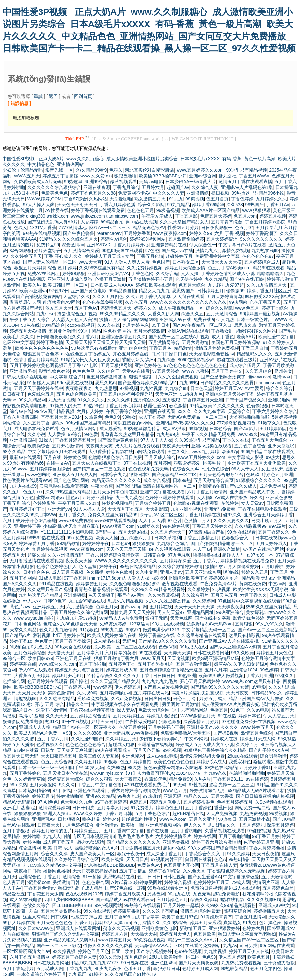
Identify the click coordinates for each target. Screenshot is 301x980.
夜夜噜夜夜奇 (79, 388)
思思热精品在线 (119, 877)
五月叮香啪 (272, 566)
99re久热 (19, 785)
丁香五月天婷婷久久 (212, 526)
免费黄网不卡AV (134, 193)
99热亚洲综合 (230, 612)
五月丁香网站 (23, 578)
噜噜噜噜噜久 (270, 273)
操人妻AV (126, 710)
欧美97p (230, 452)
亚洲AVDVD (98, 245)
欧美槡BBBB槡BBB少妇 (163, 176)
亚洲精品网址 (200, 612)
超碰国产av (178, 187)
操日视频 (220, 193)
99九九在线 (179, 894)
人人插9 (205, 497)
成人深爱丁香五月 (164, 854)
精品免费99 (180, 779)
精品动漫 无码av (258, 578)
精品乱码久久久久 (254, 354)
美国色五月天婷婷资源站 (236, 342)
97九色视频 (179, 555)
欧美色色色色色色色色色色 (42, 348)
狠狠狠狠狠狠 (27, 813)
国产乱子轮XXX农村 (269, 750)
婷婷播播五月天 (269, 911)
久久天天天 (57, 716)
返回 (53, 96)
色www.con (259, 377)
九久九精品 (216, 279)
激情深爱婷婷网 (54, 808)
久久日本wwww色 (36, 928)
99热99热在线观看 (46, 538)
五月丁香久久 (72, 515)
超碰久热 (36, 555)
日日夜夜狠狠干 (217, 228)
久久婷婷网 (204, 601)
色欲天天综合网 (154, 710)
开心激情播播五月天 (140, 848)
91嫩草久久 (269, 423)
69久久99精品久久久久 (122, 314)
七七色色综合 (215, 469)
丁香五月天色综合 (269, 440)
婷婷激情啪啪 (70, 796)
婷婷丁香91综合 (165, 871)
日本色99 (121, 543)
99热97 (133, 630)
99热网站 (238, 302)
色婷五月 (138, 802)
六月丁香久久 (253, 595)
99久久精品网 (32, 400)
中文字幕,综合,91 (67, 377)
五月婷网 (162, 463)
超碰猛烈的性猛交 (139, 819)
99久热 (134, 767)
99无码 (179, 785)
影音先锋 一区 (59, 170)
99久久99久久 (269, 624)
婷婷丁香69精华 (208, 205)
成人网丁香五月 (59, 842)
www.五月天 (153, 658)
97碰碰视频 (259, 831)
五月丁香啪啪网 (187, 831)
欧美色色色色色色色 (174, 762)
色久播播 (95, 572)
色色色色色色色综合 (86, 744)
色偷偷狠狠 (258, 406)
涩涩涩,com (39, 882)
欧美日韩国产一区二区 (65, 285)
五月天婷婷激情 (149, 331)
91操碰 (96, 974)
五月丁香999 (117, 917)
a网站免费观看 (150, 452)
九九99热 (189, 383)
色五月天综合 (192, 285)
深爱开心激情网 (52, 710)
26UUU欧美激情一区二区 (174, 957)
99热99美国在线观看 (122, 251)
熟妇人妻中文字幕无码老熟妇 (247, 934)
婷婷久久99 (201, 233)
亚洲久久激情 (227, 549)
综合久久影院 (151, 205)
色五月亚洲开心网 (181, 865)
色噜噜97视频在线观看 (196, 503)
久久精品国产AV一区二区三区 (250, 940)
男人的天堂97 (171, 612)
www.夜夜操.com (170, 233)
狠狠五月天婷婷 (30, 268)
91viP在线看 (26, 750)
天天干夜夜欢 (128, 779)
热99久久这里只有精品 (269, 607)
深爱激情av (73, 245)
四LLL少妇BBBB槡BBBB (69, 900)
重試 (38, 96)
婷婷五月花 (43, 796)
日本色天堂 (201, 388)
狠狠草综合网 (238, 911)
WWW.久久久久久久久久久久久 (126, 561)
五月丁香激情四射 (194, 664)
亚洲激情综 (198, 193)
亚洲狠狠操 (75, 595)
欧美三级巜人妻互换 (99, 756)
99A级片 (277, 526)
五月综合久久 (147, 400)
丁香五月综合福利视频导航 (126, 394)
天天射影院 (157, 509)
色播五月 (219, 710)
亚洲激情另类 (23, 371)
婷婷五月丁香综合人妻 (74, 957)
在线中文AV (58, 463)
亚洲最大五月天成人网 (75, 475)
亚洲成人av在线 (175, 319)
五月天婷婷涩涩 (222, 239)
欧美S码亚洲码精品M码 (216, 658)
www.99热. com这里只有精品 (251, 681)
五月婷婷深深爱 (176, 561)
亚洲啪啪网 (279, 400)
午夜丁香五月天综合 (30, 319)
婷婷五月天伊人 (175, 934)
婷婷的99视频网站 (148, 239)
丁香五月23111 (228, 779)
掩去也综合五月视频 (77, 314)
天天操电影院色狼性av (211, 354)
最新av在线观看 (25, 457)
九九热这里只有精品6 (40, 595)
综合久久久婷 (54, 854)
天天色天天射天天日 (77, 205)
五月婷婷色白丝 (278, 888)
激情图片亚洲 (266, 882)
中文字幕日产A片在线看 (242, 245)
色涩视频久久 (50, 744)
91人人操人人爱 (89, 509)
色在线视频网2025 (84, 894)
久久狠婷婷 (199, 589)
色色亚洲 (44, 641)
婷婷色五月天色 (94, 951)
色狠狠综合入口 (237, 538)
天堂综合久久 (77, 296)
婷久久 (256, 497)
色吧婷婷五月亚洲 (261, 842)
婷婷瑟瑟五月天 (92, 584)
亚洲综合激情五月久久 (124, 337)
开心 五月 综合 (49, 704)
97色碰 (152, 251)
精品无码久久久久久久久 (117, 480)
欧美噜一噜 (132, 825)
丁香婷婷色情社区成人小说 (228, 273)
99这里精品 (89, 331)
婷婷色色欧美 (119, 572)
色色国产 (161, 262)
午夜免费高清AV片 (218, 584)
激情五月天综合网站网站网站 (128, 319)
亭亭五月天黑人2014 (61, 417)
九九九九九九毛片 (160, 681)
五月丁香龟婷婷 (18, 969)
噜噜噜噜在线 (207, 555)
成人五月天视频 (68, 572)
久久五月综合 (259, 371)
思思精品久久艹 (224, 825)
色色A (220, 859)
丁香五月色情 (150, 256)
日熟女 (48, 750)
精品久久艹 (78, 704)
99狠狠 (111, 762)
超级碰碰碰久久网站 (256, 331)
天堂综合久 (239, 411)
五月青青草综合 (227, 222)
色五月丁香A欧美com (229, 268)
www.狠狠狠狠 (256, 210)
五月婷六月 (153, 187)
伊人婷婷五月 (128, 687)
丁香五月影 (186, 216)
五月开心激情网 (68, 446)
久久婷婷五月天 (26, 256)
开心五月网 (185, 699)
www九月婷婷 (206, 452)
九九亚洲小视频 (186, 509)
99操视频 (198, 429)
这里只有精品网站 (190, 710)
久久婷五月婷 (88, 762)
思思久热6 (105, 383)
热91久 (52, 722)
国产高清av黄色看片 (118, 440)
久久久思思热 (282, 687)
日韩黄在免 (154, 555)
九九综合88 (177, 388)
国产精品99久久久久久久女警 (168, 641)
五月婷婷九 (253, 825)
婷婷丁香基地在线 (157, 635)
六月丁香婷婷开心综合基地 (29, 520)
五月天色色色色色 (55, 923)
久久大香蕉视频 (163, 595)
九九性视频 (151, 388)
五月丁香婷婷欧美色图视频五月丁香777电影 (54, 365)
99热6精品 (239, 859)
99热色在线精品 (221, 767)
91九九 (176, 199)
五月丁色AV (86, 308)
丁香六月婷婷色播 (117, 205)
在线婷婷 (230, 503)
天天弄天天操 (177, 653)
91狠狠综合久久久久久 (259, 480)
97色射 (175, 520)
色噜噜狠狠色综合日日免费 (115, 457)
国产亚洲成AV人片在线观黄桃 (230, 641)
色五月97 (244, 228)
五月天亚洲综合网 (203, 572)
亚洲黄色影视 (279, 497)
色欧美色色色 (55, 193)
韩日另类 (249, 946)
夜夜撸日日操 (27, 871)
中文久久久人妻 (169, 193)
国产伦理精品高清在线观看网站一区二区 (156, 486)
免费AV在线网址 (44, 273)
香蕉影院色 (155, 779)
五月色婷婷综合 (30, 653)
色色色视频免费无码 (149, 469)
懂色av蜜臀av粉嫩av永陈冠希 (173, 767)
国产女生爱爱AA (204, 877)
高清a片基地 (31, 716)
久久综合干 (108, 371)
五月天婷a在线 (133, 532)
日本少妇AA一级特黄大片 (191, 182)
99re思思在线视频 (75, 383)
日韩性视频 (174, 877)
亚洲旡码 (172, 796)
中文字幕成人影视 (245, 457)
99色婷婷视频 (176, 526)
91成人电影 (50, 578)
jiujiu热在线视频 (141, 222)
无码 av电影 (151, 182)
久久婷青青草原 (30, 779)
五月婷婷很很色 (199, 802)
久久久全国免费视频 (178, 377)
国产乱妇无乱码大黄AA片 (53, 222)
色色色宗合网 (95, 882)
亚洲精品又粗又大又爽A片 (70, 940)
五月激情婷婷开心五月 (151, 279)
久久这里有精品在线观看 (201, 635)
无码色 (129, 641)
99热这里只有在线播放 (94, 348)
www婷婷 (102, 687)
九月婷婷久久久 (271, 199)
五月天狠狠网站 (117, 365)
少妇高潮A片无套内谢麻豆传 (71, 526)
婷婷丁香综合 (275, 308)
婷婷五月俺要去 (165, 802)
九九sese (46, 314)
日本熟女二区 (186, 262)
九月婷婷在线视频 (50, 549)
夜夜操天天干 (176, 446)
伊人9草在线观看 (35, 670)
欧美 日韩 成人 (58, 848)
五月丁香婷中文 (227, 371)
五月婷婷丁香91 (255, 767)
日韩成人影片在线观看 (25, 377)
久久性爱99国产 (87, 739)
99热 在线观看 (241, 532)
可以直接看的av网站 (134, 423)
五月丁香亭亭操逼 (73, 641)
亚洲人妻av (171, 572)
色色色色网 (84, 371)
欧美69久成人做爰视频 (221, 676)
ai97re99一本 (260, 555)
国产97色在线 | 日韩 (125, 888)
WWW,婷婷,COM (45, 199)
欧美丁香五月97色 (180, 917)
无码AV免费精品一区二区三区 (197, 417)
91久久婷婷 (238, 854)
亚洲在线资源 (97, 187)
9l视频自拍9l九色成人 (31, 647)
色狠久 (116, 170)
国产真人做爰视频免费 (166, 687)
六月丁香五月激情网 (207, 492)
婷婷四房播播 (126, 911)
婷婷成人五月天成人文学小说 (205, 744)
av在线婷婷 (257, 779)
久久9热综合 (175, 923)
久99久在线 (109, 325)
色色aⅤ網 (168, 647)
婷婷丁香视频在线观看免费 (98, 210)
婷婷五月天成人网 (258, 739)
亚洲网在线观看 (160, 411)
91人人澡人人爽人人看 (127, 262)
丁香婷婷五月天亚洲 (203, 400)
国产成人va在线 (177, 251)
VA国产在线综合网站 (263, 549)
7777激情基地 (73, 228)
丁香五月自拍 (255, 348)
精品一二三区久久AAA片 (192, 940)
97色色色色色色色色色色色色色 (195, 365)
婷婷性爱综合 (114, 239)
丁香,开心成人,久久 (64, 256)
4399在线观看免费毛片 (147, 785)
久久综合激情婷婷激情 (180, 566)
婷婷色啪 (32, 842)
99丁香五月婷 (266, 836)
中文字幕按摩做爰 (241, 877)
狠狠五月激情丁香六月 (116, 658)
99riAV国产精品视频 (54, 411)
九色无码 (202, 894)
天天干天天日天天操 (194, 607)
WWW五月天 (27, 176)
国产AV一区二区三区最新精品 (267, 630)
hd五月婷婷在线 (69, 635)
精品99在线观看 (269, 268)
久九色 (86, 802)
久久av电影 (258, 710)
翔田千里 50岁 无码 (85, 767)
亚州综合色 (30, 877)
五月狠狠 (171, 400)
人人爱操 (56, 434)
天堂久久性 (178, 452)
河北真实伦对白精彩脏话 (149, 170)
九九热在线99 (265, 251)
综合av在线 (21, 411)
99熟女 (129, 417)
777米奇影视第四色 (236, 423)
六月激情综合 (80, 607)
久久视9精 (87, 693)
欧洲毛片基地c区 (19, 808)
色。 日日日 (149, 877)
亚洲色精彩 (133, 756)
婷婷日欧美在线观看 (156, 285)
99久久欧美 (243, 653)
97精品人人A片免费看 (121, 618)
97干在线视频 (137, 463)
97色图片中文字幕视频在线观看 (249, 601)
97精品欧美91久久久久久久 (217, 406)
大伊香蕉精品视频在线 (111, 452)
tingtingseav (268, 383)
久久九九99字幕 (210, 411)
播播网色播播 (56, 871)
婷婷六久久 (145, 308)
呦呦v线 (231, 572)
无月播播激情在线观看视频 (36, 561)
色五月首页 (217, 199)
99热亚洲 (187, 676)
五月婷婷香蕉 (137, 233)
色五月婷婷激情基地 (106, 377)
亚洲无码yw (59, 509)
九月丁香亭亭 (146, 917)
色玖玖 (253, 475)
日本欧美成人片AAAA (112, 285)
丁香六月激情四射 (20, 417)
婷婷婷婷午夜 (96, 543)
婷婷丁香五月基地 (275, 394)
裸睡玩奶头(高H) (138, 360)
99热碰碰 (152, 796)
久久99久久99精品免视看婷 (158, 589)
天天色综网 (181, 618)
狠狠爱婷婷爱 (187, 463)
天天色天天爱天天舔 (126, 549)
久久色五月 (136, 302)
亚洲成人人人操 (35, 727)
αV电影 (259, 687)
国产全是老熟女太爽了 (223, 377)
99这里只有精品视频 (246, 170)
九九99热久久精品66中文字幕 (53, 865)
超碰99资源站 (91, 842)
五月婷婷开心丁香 (27, 509)
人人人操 (190, 273)
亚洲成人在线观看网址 (79, 928)
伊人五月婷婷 (232, 957)
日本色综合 (221, 429)
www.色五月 (247, 308)
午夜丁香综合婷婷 (124, 411)
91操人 (46, 440)
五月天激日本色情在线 (115, 492)
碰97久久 (232, 515)
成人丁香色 (223, 337)
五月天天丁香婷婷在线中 (39, 388)
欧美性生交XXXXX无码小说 (261, 589)
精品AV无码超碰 (19, 802)
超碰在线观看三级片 (237, 360)
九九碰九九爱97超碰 (77, 618)
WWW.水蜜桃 (196, 371)
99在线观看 (150, 653)
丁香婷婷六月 (77, 687)
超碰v (58, 423)
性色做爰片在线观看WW (27, 480)
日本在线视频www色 (275, 538)
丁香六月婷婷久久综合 (275, 411)
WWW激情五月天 (198, 716)
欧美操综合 (39, 446)
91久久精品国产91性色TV (131, 974)
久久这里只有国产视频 (50, 589)
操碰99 (159, 578)
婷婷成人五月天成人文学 (109, 256)
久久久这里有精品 (57, 699)
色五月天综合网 (56, 762)
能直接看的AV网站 (62, 302)
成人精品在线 (107, 641)
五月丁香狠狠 (16, 831)
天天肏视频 (178, 658)
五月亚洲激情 (62, 331)
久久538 (234, 205)
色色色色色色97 (258, 256)
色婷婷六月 (253, 928)
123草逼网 (139, 624)
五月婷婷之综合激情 (90, 716)
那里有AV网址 (132, 595)
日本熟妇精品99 (34, 790)
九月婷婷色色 (136, 325)
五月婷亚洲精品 (98, 497)
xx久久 (184, 411)
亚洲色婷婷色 (148, 365)
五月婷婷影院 (273, 429)
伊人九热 (225, 319)
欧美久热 (32, 285)
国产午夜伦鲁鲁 (79, 233)
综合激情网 (30, 848)
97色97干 (59, 291)
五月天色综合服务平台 (221, 475)
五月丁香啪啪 (93, 664)
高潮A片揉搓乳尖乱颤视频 (197, 693)
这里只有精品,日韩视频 (46, 917)
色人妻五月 (14, 882)
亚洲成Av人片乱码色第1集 (247, 187)
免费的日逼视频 (206, 888)
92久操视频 (64, 951)
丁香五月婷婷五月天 (75, 440)
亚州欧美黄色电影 (159, 928)
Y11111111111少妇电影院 (67, 532)
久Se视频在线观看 (273, 802)
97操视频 (129, 388)
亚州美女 (283, 371)
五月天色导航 (147, 750)
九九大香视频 (62, 400)
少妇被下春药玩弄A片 (161, 739)
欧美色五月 (259, 957)
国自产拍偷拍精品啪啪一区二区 (222, 543)
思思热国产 (183, 291)
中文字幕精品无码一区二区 (208, 630)
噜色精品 (91, 819)
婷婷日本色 (250, 716)
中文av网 (278, 584)
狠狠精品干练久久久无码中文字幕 (65, 934)
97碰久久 (284, 676)
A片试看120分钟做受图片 (136, 882)
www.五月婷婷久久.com (200, 170)
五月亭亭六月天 (113, 808)
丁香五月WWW (254, 176)
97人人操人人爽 (39, 205)
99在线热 (227, 716)
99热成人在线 (193, 647)
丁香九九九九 (79, 969)
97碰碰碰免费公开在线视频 (249, 722)
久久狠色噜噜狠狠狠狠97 (134, 584)
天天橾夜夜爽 (230, 607)
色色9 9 (112, 417)
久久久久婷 (119, 400)
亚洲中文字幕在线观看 (162, 492)
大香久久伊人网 (163, 314)
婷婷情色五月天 (116, 308)
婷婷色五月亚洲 (277, 475)
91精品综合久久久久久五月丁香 (118, 676)
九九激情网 (66, 630)
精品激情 (183, 348)
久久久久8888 (87, 733)
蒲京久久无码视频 (121, 928)
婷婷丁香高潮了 (262, 233)
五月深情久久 (147, 923)
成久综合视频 (157, 480)
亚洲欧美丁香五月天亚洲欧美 (257, 463)
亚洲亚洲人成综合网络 (70, 279)
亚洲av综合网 (203, 176)
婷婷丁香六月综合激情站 (216, 842)
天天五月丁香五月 (125, 509)
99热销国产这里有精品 (88, 423)
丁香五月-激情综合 (62, 877)
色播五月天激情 (110, 279)
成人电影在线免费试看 (36, 429)
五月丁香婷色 (199, 808)
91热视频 (222, 589)
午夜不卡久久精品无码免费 (208, 434)
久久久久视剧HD (263, 900)
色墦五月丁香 (137, 969)
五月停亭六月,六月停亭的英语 (107, 653)
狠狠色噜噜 (125, 176)
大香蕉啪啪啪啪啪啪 (250, 417)
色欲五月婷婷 (132, 727)
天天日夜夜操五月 (59, 756)
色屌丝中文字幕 (18, 342)
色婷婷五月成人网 (200, 969)
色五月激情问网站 (79, 429)
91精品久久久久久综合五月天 (69, 239)
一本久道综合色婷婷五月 (41, 974)
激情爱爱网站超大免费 (202, 756)
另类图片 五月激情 (180, 704)
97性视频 (198, 785)
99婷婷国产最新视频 (260, 314)
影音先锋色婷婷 (54, 371)
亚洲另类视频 (176, 842)
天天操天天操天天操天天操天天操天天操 (106, 342)
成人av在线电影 (162, 756)
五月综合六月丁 (136, 538)
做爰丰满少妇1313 (161, 630)
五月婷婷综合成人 (262, 262)
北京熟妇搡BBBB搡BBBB (110, 865)
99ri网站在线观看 (277, 946)
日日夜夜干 (14, 394)
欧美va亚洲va (33, 291)
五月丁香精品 (133, 871)
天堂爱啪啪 (121, 199)
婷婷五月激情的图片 (52, 831)
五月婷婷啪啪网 (115, 693)
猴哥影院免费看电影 (23, 722)
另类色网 (156, 894)
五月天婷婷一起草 (181, 905)
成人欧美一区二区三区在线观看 (124, 647)
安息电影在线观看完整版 (64, 486)
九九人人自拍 (56, 836)
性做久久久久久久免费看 (108, 946)
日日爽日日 (164, 676)
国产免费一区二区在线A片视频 (179, 337)
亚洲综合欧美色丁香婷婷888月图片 (204, 578)
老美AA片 (246, 337)
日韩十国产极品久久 (245, 400)
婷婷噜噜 (32, 836)
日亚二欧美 (123, 951)
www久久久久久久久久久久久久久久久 (188, 302)
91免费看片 (142, 808)
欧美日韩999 (40, 658)
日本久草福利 (168, 538)
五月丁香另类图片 (155, 664)
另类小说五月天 (267, 520)
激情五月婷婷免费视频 (217, 348)
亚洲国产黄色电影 (88, 291)
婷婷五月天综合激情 (185, 268)
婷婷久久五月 (255, 572)
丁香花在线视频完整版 (92, 710)
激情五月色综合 (257, 733)
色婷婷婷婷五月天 (211, 882)
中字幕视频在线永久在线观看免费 (125, 704)
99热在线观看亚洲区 (168, 888)
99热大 (273, 457)
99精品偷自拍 (123, 291)
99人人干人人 (245, 469)
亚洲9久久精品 (101, 796)
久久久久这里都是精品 (168, 601)
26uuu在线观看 (242, 756)
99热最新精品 (234, 969)
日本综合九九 (113, 475)
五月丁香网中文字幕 (124, 831)
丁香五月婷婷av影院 (265, 222)
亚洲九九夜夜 (108, 969)
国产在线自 (157, 831)
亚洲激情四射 (23, 440)
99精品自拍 (112, 222)
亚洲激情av (107, 825)
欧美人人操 (107, 538)
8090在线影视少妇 (196, 360)
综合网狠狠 (21, 251)
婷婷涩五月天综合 (65, 779)
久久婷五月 (247, 744)
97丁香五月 (75, 578)
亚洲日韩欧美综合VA (108, 273)
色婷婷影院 (44, 503)
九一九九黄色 (129, 497)
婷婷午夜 (108, 566)
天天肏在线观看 (189, 296)
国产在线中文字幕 (213, 618)
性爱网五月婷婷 (183, 228)
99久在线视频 (97, 911)
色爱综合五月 (41, 394)
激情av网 (282, 377)
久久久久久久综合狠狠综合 (54, 187)
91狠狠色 (89, 630)
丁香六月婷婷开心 (131, 245)
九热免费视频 (253, 813)
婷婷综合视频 (178, 882)
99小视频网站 (109, 905)
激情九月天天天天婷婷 (132, 612)
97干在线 (62, 790)
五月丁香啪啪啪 (234, 836)
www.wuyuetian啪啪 (34, 618)
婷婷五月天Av (229, 388)
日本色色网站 (27, 624)
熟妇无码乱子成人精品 (80, 888)
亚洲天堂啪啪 (281, 446)
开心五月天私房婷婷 (200, 681)
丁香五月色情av (40, 888)
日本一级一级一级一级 (41, 767)
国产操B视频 (226, 733)
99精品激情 (69, 543)
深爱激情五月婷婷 (201, 722)
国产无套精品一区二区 (174, 475)
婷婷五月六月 (115, 934)
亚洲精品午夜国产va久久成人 (227, 486)
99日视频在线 (135, 963)
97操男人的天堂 (66, 406)
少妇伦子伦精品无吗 (23, 170)
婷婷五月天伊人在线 (249, 951)
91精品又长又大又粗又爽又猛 (90, 360)
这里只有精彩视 (244, 635)
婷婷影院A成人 (211, 762)
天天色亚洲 (166, 394)
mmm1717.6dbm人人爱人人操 (119, 578)
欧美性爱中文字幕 (276, 337)
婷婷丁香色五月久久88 (93, 193)
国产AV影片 (246, 429)
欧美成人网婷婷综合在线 (112, 635)
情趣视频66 (26, 699)
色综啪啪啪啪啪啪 (247, 773)
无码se (9, 400)
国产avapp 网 (134, 607)
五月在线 (52, 457)
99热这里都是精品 (142, 429)
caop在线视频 (81, 325)
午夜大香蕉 (102, 486)
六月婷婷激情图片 (173, 836)
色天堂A (68, 802)
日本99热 (182, 480)
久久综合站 (167, 273)
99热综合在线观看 (143, 905)
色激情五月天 (197, 520)
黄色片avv (20, 607)
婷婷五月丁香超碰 (60, 176)
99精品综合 (53, 325)
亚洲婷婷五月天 (48, 607)
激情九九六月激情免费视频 (222, 251)
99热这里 (73, 182)
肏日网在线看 (198, 859)
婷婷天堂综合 (48, 251)
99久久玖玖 (111, 957)
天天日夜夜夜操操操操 (95, 871)
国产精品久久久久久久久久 (133, 842)
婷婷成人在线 (224, 739)
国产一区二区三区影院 (59, 946)
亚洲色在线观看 (89, 790)
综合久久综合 (279, 388)
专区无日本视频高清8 (94, 836)
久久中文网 (147, 572)
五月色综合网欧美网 (77, 394)
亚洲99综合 (96, 182)
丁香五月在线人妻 (219, 865)
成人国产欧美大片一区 (92, 854)
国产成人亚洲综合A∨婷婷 (235, 647)
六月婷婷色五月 (172, 900)
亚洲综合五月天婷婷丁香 (230, 394)
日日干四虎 (83, 808)
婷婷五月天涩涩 (206, 923)
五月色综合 (136, 957)
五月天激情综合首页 (214, 480)
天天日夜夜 (237, 693)
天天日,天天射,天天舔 (24, 693)
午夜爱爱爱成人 (157, 216)
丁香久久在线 (236, 440)
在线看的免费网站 (203, 946)
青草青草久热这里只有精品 (127, 434)
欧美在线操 (112, 859)
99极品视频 (168, 210)
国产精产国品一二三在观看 (99, 469)
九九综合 (166, 360)
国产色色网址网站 (71, 480)
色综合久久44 (186, 469)
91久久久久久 (91, 400)
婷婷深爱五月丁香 (37, 543)
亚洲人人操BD (57, 813)
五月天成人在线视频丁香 (97, 463)
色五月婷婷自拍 (136, 762)
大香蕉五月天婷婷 (32, 676)
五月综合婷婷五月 (153, 503)
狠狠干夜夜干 (131, 854)
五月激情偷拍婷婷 (186, 239)
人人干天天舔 (152, 520)
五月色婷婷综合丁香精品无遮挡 (171, 670)
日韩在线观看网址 (211, 653)
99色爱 (91, 434)
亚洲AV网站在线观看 (188, 331)
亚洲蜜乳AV (44, 819)
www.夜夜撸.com (87, 549)
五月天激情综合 (222, 314)
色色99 (209, 957)
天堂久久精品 (23, 630)
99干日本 (161, 325)
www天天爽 (90, 262)
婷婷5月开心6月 (68, 676)
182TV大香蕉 (43, 228)
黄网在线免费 (252, 584)
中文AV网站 (196, 739)
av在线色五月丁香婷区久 (86, 354)
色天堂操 (88, 566)
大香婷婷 (89, 222)
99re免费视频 (80, 538)
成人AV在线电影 (26, 900)
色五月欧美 (205, 934)
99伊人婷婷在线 (19, 923)
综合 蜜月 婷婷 (62, 268)
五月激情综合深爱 (81, 251)
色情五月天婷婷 (216, 216)
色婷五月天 (107, 607)
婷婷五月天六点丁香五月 (79, 670)
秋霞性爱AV (155, 406)
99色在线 (30, 325)
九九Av (230, 946)
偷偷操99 (235, 291)
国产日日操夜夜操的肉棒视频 (265, 796)
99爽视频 (195, 199)
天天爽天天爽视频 (75, 750)
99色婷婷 (269, 670)
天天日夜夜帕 (266, 854)
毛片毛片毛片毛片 (135, 836)
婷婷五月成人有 (122, 670)
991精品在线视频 (56, 584)
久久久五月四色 (108, 296)
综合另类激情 (273, 756)
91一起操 (92, 877)
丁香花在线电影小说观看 (262, 509)
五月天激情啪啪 (277, 877)
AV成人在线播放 (231, 497)
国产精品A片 (18, 635)
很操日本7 (139, 475)
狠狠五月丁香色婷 (41, 354)
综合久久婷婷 (204, 900)
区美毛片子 (214, 463)
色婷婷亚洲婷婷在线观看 (169, 497)
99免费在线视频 (150, 940)
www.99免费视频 (75, 520)
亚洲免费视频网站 (163, 825)
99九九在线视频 (168, 624)
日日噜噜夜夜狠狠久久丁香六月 (68, 337)
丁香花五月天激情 (45, 894)
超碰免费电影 (226, 894)
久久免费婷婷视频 (145, 268)
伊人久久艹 (195, 825)
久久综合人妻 (205, 187)
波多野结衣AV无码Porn (210, 624)
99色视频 (172, 750)
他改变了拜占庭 (87, 917)
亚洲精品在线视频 (155, 744)
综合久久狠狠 (99, 779)
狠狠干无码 (156, 618)
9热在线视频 (232, 900)
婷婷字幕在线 (23, 664)
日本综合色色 (36, 572)
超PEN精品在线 (188, 813)
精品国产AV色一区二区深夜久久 (85, 727)
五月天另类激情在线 (61, 911)
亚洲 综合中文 (133, 348)
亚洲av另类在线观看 (211, 446)
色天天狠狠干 (102, 595)
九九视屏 (77, 974)
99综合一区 (14, 658)
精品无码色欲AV (149, 228)
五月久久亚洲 (202, 819)
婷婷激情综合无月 (207, 790)
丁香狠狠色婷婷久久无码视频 (237, 871)
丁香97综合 (75, 199)
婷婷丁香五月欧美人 (125, 894)
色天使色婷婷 (189, 279)
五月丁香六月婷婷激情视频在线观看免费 (234, 561)
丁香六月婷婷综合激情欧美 (113, 555)
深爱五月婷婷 (280, 825)
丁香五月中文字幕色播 (100, 785)
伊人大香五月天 (279, 716)
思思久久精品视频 (125, 601)
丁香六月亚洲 (260, 676)
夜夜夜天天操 (79, 561)
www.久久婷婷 (88, 813)
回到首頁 (83, 96)
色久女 (21, 228)
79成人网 (241, 882)
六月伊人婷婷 (90, 411)
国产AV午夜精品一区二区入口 (202, 325)
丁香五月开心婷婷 (123, 406)
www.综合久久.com (58, 664)
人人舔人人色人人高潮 (74, 319)
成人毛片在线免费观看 (137, 446)
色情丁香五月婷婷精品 (36, 360)
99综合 (75, 434)
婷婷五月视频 (273, 216)
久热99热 (116, 767)
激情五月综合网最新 (201, 911)
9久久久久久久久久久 (261, 239)
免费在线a (204, 319)
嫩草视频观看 (124, 182)
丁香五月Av (277, 205)
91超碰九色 (192, 394)
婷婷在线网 (205, 836)
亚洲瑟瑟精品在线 (169, 245)
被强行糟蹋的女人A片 (96, 848)
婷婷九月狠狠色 (162, 716)
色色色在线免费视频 (102, 302)
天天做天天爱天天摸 (222, 262)
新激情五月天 (193, 928)
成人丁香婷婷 (152, 417)
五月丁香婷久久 (274, 532)
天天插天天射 (144, 934)
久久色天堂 (194, 871)
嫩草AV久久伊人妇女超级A (241, 664)
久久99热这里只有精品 (102, 268)
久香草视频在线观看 (225, 831)
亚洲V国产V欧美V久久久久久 (185, 423)
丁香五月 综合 (17, 503)
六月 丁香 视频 (229, 233)
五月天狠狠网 (43, 785)
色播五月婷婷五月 (235, 802)
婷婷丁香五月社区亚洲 (269, 291)
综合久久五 (192, 314)
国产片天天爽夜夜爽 (199, 963)
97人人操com (117, 923)
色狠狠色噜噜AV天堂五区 (186, 733)
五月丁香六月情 (53, 739)
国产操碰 (79, 681)
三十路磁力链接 (279, 963)
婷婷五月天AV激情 (28, 331)
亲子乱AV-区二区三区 (161, 515)
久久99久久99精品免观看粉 (228, 905)
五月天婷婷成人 (271, 543)
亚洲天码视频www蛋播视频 (131, 733)
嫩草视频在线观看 (179, 584)
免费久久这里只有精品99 (113, 515)
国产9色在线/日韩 (247, 279)
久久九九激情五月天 (267, 285)
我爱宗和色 (240, 762)
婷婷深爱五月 (88, 831)
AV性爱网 (254, 388)
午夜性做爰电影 (140, 722)
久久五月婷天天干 (168, 532)
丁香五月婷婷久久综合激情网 (79, 612)
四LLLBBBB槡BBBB (72, 905)
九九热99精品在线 (87, 601)
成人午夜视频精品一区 (181, 308)
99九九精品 (178, 205)
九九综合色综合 (173, 543)
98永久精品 (14, 452)
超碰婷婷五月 (179, 256)
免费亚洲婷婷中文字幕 (217, 256)
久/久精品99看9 (91, 170)
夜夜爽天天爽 (99, 446)
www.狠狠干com (118, 526)
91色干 (237, 710)
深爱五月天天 (59, 308)
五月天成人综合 (160, 457)
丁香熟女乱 (222, 331)
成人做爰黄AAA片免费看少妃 (230, 704)
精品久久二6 (196, 796)
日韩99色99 (55, 601)
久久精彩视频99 (251, 526)
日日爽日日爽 (158, 699)
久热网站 (98, 199)
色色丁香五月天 (265, 302)
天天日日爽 (137, 859)
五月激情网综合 (164, 342)
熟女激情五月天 (151, 199)
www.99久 (248, 434)
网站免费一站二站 (252, 808)
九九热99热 (168, 434)
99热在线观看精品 (138, 566)
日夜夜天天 (49, 825)
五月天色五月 (224, 595)
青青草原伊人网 (25, 302)
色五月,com (245, 216)
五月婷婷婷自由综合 (50, 469)
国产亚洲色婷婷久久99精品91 (148, 383)
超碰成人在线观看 (242, 888)
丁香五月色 (160, 348)
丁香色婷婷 (242, 199)
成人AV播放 (174, 429)
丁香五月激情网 (250, 917)
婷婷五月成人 (213, 699)
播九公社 (228, 176)
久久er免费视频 (126, 699)
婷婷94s (111, 819)
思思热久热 (245, 325)
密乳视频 (41, 635)
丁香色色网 (142, 273)
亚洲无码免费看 (220, 509)
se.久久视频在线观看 (170, 549)
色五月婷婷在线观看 (48, 681)
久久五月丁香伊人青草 (148, 296)
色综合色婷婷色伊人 (56, 566)
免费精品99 (48, 245)
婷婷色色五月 (169, 808)
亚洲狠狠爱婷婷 (224, 928)
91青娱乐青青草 (216, 917)
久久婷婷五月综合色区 (77, 859)
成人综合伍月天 (245, 365)
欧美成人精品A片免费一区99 (43, 733)
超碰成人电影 (122, 744)
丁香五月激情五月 (201, 538)
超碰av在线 (174, 848)
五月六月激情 (195, 342)
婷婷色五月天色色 (274, 653)
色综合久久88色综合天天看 (70, 624)
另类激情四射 (66, 882)
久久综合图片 (195, 595)
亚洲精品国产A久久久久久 (212, 727)
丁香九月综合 (126, 187)
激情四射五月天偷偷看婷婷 (232, 566)
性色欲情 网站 (117, 331)
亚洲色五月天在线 (73, 658)
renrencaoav (109, 233)
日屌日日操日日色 (169, 354)
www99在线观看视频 (115, 520)
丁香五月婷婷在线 (203, 515)
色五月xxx (33, 492)
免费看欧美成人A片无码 (38, 182)
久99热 (10, 543)
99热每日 (227, 819)
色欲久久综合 (36, 905)
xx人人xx (32, 601)
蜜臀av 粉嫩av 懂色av (58, 497)
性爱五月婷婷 (88, 923)
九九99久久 (215, 773)
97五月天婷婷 (166, 371)
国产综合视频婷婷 (154, 951)
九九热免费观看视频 (241, 963)
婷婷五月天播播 (18, 744)
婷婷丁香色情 (50, 342)
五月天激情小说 (254, 819)
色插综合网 (14, 681)
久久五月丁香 (36, 423)
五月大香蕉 (222, 796)
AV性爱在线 (57, 210)
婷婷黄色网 (75, 457)
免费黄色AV (149, 865)
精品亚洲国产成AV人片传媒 (256, 699)
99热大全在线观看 (73, 647)
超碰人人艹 (233, 555)
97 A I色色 (48, 802)
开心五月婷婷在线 (131, 354)
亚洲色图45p (163, 963)
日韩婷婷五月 (210, 291)
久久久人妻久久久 (231, 520)
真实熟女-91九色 (240, 923)
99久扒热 (287, 739)
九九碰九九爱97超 (226, 285)
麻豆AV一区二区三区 (110, 228)
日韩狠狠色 (69, 819)
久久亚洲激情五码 (65, 555)
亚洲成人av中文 (274, 905)
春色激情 (178, 406)
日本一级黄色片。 (254, 319)
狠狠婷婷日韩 (167, 969)
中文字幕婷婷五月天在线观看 (57, 452)
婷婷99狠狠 (74, 273)
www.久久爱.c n (96, 176)
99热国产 (254, 205)
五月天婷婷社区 (129, 716)
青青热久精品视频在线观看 (101, 589)
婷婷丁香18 (21, 641)
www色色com (173, 819)
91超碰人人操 (41, 383)
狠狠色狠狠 (170, 722)
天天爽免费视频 (222, 813)
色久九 (46, 630)
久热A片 (202, 779)
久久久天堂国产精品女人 (184, 222)
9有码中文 (106, 532)
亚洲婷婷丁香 (27, 526)
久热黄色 (93, 417)
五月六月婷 (216, 670)
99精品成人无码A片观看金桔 (256, 790)
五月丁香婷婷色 (25, 773)
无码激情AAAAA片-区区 (159, 946)
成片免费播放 (273, 486)
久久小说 (36, 434)
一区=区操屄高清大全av (26, 951)
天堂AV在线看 (136, 371)
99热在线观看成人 (113, 750)
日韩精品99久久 (267, 693)
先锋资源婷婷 (113, 624)
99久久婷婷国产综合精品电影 (217, 848)
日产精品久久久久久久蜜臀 (227, 383)
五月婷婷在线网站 (151, 693)
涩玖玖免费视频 (93, 699)
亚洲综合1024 (243, 670)
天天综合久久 (282, 917)
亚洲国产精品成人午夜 (252, 492)
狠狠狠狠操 (143, 543)
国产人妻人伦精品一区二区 (50, 262)
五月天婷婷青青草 (225, 296)
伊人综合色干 (203, 245)
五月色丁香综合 (250, 446)
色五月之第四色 (266, 969)
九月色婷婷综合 (78, 825)
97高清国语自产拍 (207, 532)
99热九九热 (112, 630)
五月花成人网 (50, 969)
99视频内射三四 (167, 859)
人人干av (202, 549)
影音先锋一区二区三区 (232, 785)
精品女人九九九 (154, 291)
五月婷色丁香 (122, 664)
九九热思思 (106, 388)
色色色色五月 (140, 210)
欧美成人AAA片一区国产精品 (211, 210)
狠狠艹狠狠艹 (142, 377)
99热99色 (93, 406)
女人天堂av (252, 503)
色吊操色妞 (270, 923)
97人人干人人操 (156, 440)
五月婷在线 (161, 607)
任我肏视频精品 (117, 503)
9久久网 (67, 785)
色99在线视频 (188, 951)
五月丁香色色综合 (152, 813)
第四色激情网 (61, 693)
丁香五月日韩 (118, 813)
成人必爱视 (110, 429)
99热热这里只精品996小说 (258, 193)
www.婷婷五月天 (257, 727)
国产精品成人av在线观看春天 (125, 900)
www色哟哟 (39, 475)
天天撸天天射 (61, 653)
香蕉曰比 (223, 808)
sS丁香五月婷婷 (111, 802)
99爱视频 (278, 813)
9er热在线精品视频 (42, 233)
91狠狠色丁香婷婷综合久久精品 (215, 750)
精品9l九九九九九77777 (95, 963)
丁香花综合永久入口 (205, 854)
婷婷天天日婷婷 (107, 722)
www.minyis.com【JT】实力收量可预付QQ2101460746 (146, 773)
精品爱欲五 (14, 894)
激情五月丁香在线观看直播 (245, 182)
